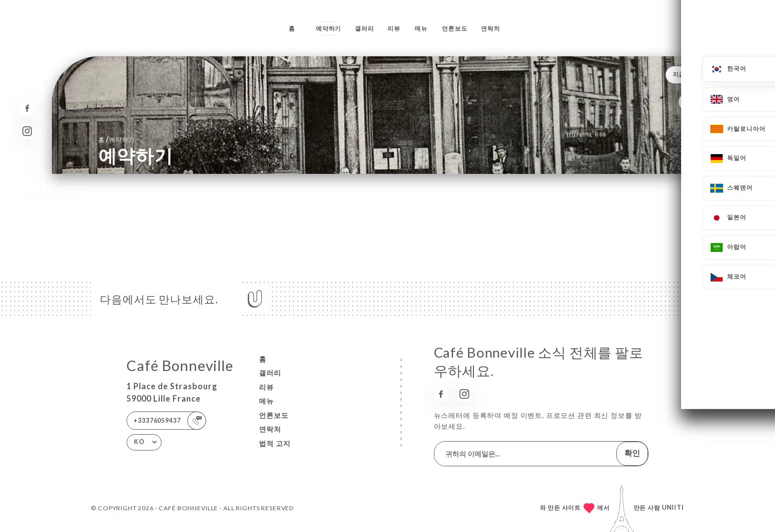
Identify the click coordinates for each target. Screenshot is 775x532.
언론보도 (454, 28)
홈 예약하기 (117, 139)
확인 (632, 453)
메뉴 (421, 28)
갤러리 (365, 28)
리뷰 (394, 28)
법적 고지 (275, 443)
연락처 (491, 28)
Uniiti (673, 508)
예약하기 (328, 28)
